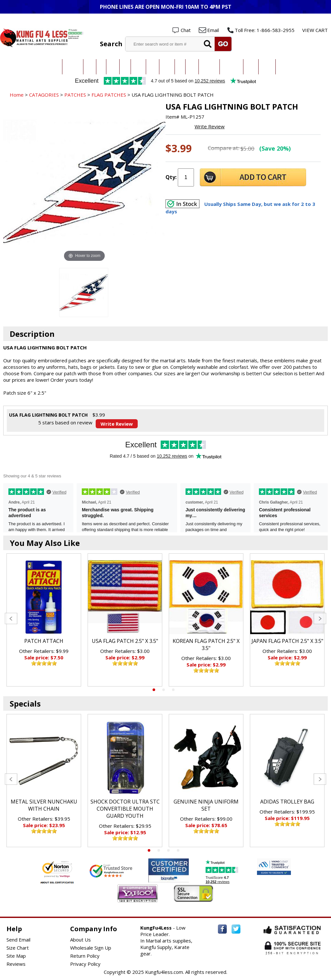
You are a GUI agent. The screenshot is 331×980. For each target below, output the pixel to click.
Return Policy (85, 956)
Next (320, 618)
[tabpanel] (44, 620)
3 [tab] (173, 690)
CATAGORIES (44, 95)
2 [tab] (164, 690)
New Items (285, 67)
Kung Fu (138, 67)
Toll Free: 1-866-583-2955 (265, 30)
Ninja (180, 67)
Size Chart (18, 948)
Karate (90, 67)
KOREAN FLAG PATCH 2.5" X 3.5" (206, 644)
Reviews (16, 964)
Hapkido (167, 67)
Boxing (192, 67)
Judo (101, 67)
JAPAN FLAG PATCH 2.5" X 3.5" (287, 641)
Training (251, 67)
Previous (11, 618)
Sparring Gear (231, 67)
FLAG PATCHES (109, 95)
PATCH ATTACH (44, 641)
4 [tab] (178, 850)
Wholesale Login (308, 20)
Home (17, 95)
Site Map (16, 956)
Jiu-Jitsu (113, 67)
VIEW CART (315, 30)
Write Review (210, 126)
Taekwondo (73, 67)
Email (213, 30)
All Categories (49, 67)
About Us (80, 940)
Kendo (153, 67)
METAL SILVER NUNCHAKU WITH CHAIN (44, 805)
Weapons (267, 67)
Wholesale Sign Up (91, 948)
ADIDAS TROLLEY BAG (287, 802)
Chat (186, 30)
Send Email (18, 940)
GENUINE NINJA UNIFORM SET (206, 805)
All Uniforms (209, 67)
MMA (125, 67)
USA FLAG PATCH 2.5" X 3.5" (125, 641)
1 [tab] (154, 690)
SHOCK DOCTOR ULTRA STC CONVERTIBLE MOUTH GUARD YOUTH (125, 809)
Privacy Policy (85, 964)
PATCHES (75, 95)
